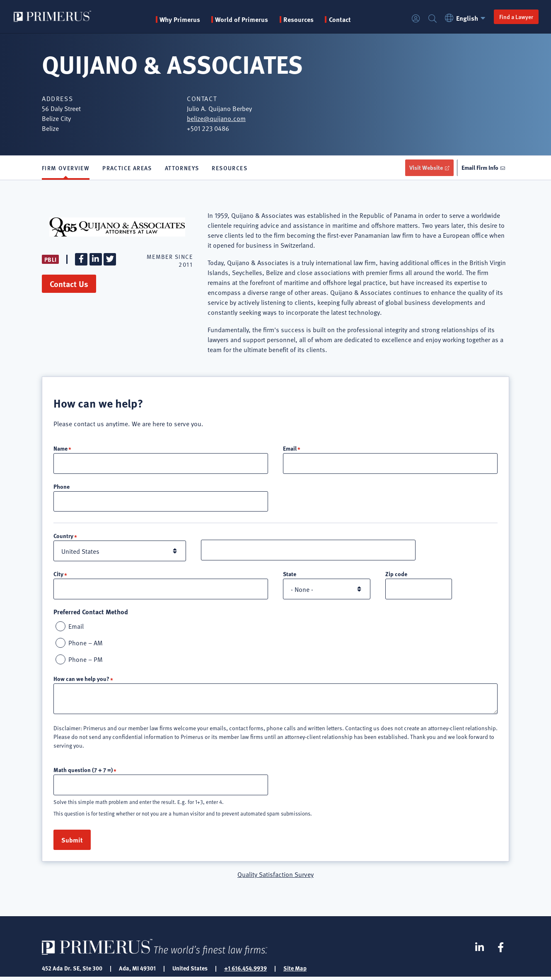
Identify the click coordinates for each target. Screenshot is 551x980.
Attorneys (182, 168)
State (290, 575)
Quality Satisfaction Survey (275, 877)
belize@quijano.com (216, 118)
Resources (230, 168)
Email (290, 449)
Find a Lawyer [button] (514, 17)
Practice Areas (127, 168)
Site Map (295, 971)
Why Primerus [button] (181, 19)
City (58, 575)
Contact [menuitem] (341, 19)
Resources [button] (300, 19)
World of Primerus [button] (243, 19)
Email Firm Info (479, 168)
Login (413, 19)
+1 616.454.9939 (245, 971)
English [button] (464, 18)
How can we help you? (81, 681)
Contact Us (69, 284)
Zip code (396, 575)
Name (60, 449)
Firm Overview (66, 168)
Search (430, 19)
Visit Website (422, 168)
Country (63, 537)
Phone (62, 487)
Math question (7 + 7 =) (83, 772)
